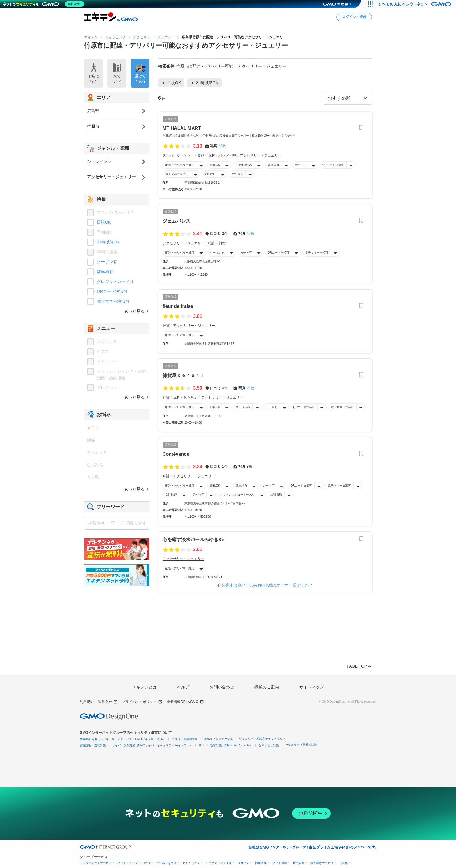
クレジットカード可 (115, 281)
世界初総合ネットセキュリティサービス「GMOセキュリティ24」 (123, 739)
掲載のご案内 (267, 687)
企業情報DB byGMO (185, 702)
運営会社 (108, 702)
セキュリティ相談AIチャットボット (262, 739)
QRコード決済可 (333, 165)
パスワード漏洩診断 (185, 739)
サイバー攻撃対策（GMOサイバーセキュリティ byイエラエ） (152, 745)
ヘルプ (183, 687)
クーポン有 (217, 253)
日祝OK (215, 165)
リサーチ (243, 863)
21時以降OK (244, 165)
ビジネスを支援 (166, 863)
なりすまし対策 (269, 745)
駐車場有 (273, 165)
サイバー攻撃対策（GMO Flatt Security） (226, 745)
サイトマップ (311, 687)
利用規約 (87, 702)
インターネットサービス (96, 863)
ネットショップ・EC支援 (134, 863)
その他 (344, 863)
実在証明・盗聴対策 (93, 745)
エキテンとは (145, 687)
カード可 (301, 165)
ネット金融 (280, 863)
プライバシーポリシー (142, 702)
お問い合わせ (222, 687)
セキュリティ (191, 863)
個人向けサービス (322, 863)
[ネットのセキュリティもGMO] (45, 4)
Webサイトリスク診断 (218, 739)
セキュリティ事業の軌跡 (301, 745)
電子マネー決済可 (177, 174)
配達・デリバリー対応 (180, 165)
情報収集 (261, 863)
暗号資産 (299, 863)
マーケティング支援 (219, 863)
